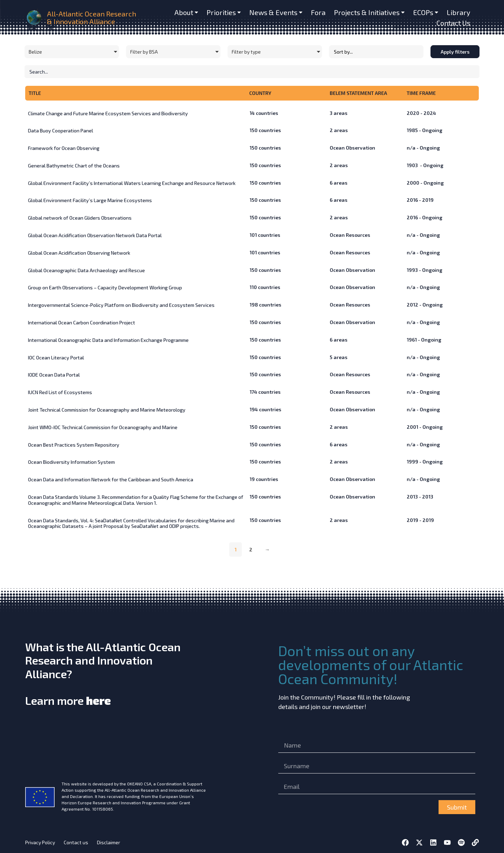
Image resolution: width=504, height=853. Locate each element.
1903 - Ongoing (425, 165)
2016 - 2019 (420, 200)
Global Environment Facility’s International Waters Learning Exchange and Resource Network (132, 183)
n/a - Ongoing (423, 148)
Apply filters (455, 52)
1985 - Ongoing (425, 130)
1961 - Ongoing (424, 340)
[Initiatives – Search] (252, 72)
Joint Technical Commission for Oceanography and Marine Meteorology (107, 410)
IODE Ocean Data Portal (54, 375)
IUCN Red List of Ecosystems (60, 392)
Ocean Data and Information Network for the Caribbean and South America (111, 479)
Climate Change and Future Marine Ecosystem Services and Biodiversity (108, 113)
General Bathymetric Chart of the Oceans (74, 166)
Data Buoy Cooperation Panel (61, 130)
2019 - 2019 (420, 520)
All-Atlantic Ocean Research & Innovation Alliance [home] (92, 18)
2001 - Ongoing (425, 427)
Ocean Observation (352, 148)
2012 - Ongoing (425, 305)
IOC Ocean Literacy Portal (56, 357)
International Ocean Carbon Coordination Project (82, 322)
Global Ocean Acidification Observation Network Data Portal (95, 235)
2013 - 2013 (420, 497)
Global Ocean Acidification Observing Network (79, 253)
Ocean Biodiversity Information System (71, 462)
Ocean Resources (350, 235)
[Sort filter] (376, 52)
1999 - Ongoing (425, 462)
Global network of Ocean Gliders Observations (80, 218)
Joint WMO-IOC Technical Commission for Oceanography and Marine (103, 427)
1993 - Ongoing (425, 270)
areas (339, 113)
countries (264, 113)
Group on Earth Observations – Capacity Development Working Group (105, 287)
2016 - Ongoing (425, 217)
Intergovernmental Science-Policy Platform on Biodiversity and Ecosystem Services (121, 305)
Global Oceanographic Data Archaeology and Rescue (86, 270)
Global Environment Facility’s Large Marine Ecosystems (90, 200)
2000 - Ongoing (425, 183)
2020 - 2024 (421, 113)
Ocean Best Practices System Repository (74, 445)
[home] (35, 18)
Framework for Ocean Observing (64, 148)
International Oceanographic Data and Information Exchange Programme (108, 340)
